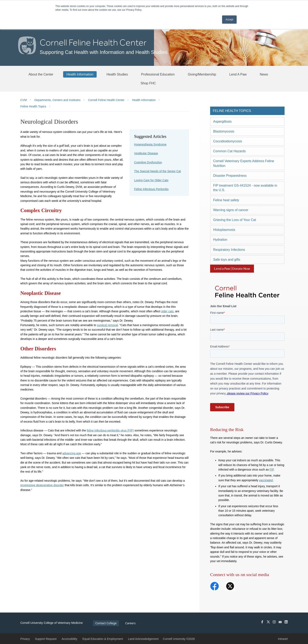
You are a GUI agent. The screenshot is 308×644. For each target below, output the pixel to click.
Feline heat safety (226, 200)
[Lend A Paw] (238, 74)
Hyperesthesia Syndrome (150, 144)
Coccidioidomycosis (228, 141)
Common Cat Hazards (229, 151)
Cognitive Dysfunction (148, 162)
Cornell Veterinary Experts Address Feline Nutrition (244, 163)
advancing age (72, 453)
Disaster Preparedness (230, 176)
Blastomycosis (224, 131)
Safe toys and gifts (227, 260)
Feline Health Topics (232, 111)
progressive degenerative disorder (42, 485)
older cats (167, 311)
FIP (272, 470)
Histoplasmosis (224, 230)
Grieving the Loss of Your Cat (235, 220)
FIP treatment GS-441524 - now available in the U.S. (245, 188)
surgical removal (108, 325)
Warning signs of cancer (231, 210)
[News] (264, 74)
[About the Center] (41, 74)
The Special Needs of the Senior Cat (157, 171)
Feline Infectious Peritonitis (151, 189)
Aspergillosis (222, 121)
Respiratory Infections (229, 250)
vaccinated (266, 480)
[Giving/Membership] (202, 74)
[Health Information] (80, 74)
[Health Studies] (117, 74)
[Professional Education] (158, 74)
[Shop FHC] (148, 83)
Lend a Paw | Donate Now (232, 269)
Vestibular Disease (146, 153)
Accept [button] (229, 20)
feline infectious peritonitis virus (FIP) (110, 430)
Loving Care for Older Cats (151, 180)
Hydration (220, 240)
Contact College (106, 623)
